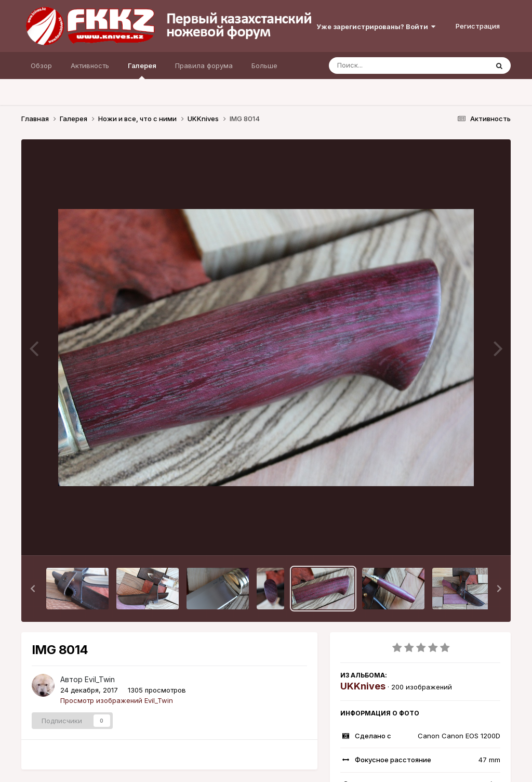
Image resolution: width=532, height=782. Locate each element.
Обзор (41, 66)
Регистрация (478, 26)
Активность (90, 66)
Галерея (142, 70)
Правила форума (204, 66)
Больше (264, 66)
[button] (33, 589)
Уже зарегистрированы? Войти (376, 27)
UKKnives (363, 686)
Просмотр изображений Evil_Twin (117, 700)
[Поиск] (389, 66)
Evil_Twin (100, 679)
